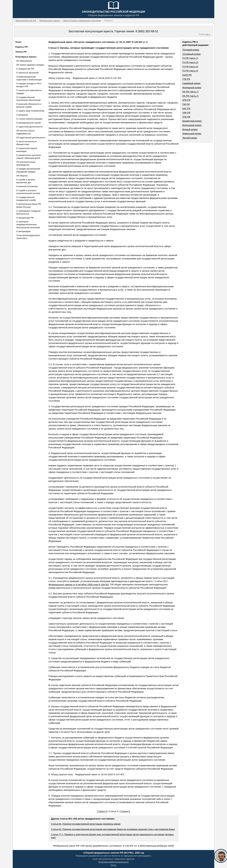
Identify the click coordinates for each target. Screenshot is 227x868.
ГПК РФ (186, 79)
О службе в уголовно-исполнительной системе (28, 192)
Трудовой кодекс (191, 50)
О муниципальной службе (29, 123)
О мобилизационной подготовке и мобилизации (29, 78)
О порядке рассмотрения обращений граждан (28, 170)
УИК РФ (186, 113)
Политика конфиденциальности (113, 862)
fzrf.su (113, 865)
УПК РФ (186, 117)
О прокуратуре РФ (25, 218)
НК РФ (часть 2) (191, 96)
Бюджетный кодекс (192, 121)
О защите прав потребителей (30, 111)
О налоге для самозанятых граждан (29, 92)
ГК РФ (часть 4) (190, 71)
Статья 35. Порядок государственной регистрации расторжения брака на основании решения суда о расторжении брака (113, 829)
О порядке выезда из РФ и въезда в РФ (29, 85)
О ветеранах (22, 115)
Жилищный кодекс (192, 88)
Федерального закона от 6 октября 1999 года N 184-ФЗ (79, 584)
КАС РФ (186, 108)
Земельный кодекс (192, 134)
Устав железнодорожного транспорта (28, 237)
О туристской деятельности (29, 127)
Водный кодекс (190, 129)
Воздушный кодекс (192, 125)
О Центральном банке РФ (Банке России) (29, 205)
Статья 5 (125, 811)
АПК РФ (186, 100)
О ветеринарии (23, 231)
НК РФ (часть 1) (191, 92)
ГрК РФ (186, 104)
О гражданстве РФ (25, 69)
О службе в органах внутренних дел (26, 181)
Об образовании (24, 61)
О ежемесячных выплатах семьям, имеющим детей (29, 157)
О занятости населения (27, 73)
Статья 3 (102, 811)
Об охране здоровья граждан (30, 65)
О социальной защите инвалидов (27, 150)
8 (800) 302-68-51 (147, 31)
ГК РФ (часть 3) (190, 67)
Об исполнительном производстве (26, 163)
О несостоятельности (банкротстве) (26, 143)
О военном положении (27, 186)
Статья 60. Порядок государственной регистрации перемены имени (86, 824)
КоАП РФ (187, 75)
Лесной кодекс (190, 138)
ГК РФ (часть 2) (190, 62)
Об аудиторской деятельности (31, 138)
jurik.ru (208, 34)
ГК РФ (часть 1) (190, 58)
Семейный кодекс (192, 83)
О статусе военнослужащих (29, 119)
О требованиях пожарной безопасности (28, 212)
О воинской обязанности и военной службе (29, 105)
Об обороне (22, 176)
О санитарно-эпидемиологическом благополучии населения (28, 224)
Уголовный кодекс (192, 54)
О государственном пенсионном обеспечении (28, 99)
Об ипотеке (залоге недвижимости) (25, 132)
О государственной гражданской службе (26, 199)
